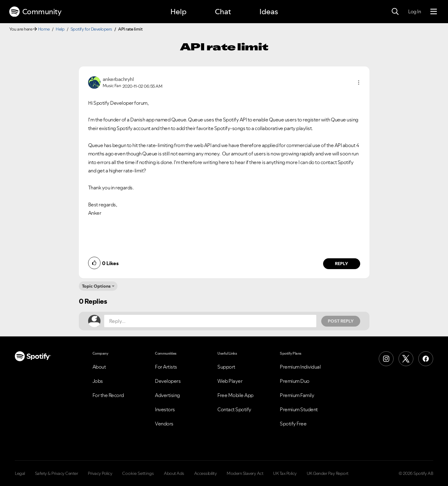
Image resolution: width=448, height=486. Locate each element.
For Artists (166, 367)
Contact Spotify (234, 409)
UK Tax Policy (285, 473)
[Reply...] (210, 321)
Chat (223, 12)
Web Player (230, 381)
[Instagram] (386, 359)
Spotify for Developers (91, 29)
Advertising (167, 395)
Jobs (98, 381)
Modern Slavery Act (245, 473)
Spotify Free (293, 424)
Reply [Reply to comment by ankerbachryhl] (341, 264)
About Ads (174, 473)
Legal (20, 473)
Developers (168, 381)
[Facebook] (426, 359)
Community (35, 12)
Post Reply (341, 321)
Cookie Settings (138, 473)
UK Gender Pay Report (328, 473)
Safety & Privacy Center (57, 473)
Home (44, 29)
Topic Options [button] (96, 286)
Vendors (164, 424)
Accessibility (206, 473)
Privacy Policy (100, 473)
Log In (414, 11)
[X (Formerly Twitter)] (406, 359)
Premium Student (299, 409)
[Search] (395, 12)
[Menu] (434, 12)
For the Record (108, 395)
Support (226, 367)
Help (178, 12)
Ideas (269, 12)
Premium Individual (300, 367)
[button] (359, 82)
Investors (165, 409)
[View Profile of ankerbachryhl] (118, 79)
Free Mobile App (235, 395)
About (99, 367)
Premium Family (297, 395)
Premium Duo (295, 381)
